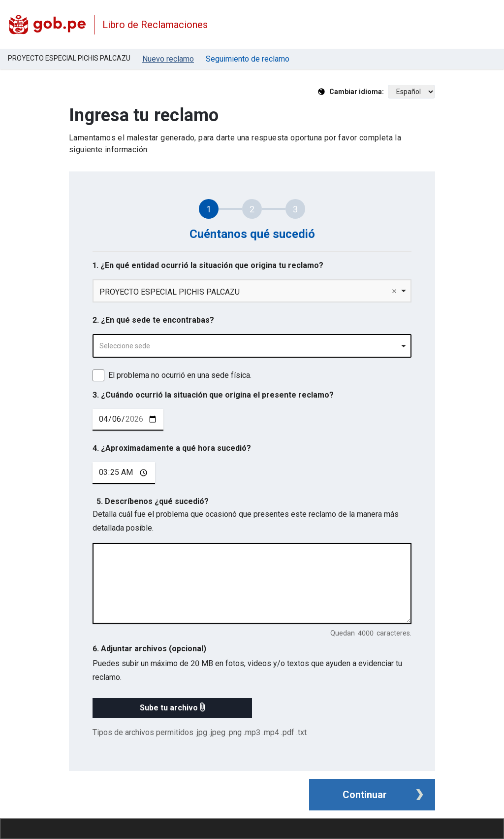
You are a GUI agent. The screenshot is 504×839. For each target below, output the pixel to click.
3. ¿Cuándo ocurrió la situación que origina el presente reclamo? (213, 395)
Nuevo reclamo (168, 59)
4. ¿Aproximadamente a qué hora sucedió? (172, 448)
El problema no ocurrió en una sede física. (180, 375)
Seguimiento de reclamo (248, 59)
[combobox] (252, 346)
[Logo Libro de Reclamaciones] (47, 25)
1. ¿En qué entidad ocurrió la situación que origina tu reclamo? (208, 265)
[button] (172, 708)
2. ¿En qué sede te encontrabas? (153, 320)
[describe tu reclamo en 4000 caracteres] (252, 583)
